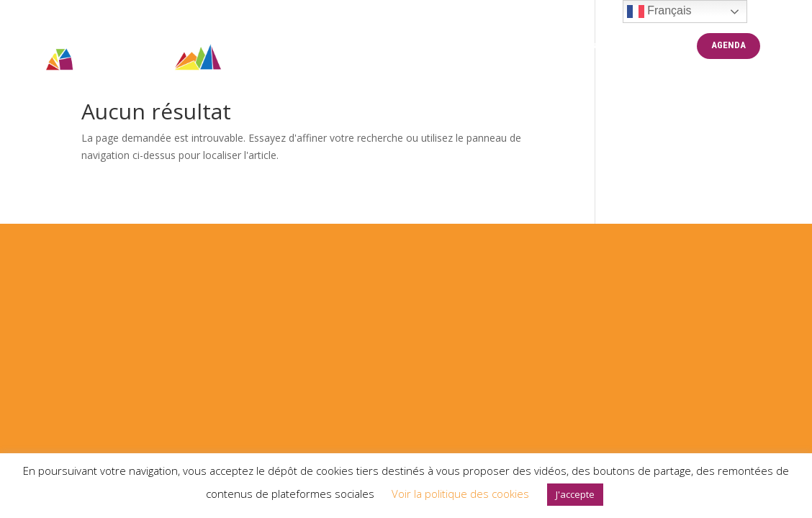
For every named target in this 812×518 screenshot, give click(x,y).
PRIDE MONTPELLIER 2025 (353, 45)
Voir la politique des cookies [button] (460, 494)
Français (659, 12)
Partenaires (573, 45)
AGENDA (728, 45)
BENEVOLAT (654, 45)
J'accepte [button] (575, 494)
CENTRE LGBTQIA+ (478, 45)
